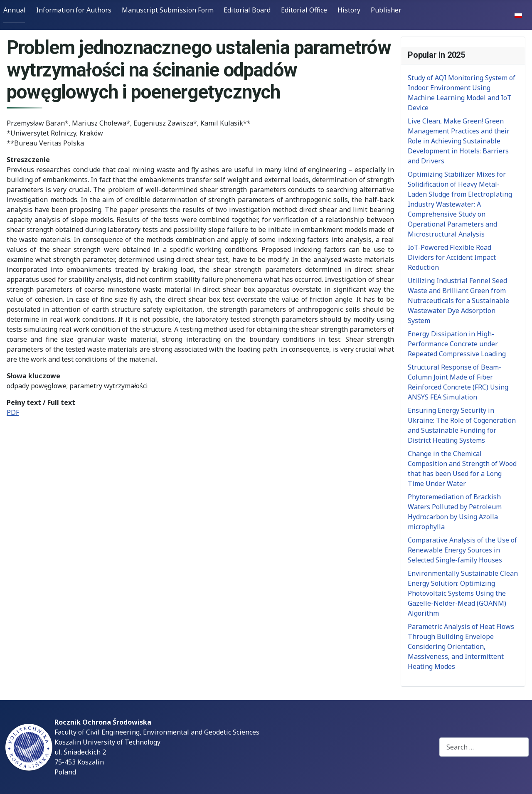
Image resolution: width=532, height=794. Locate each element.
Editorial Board (247, 10)
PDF (13, 412)
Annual (15, 10)
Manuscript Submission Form (168, 10)
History (349, 10)
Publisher (386, 10)
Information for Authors (74, 10)
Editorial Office (304, 10)
